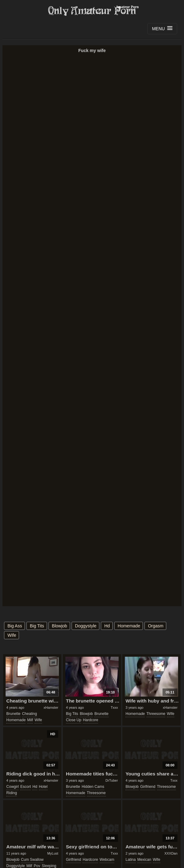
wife (12, 635)
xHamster (51, 707)
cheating (30, 714)
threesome (156, 714)
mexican (144, 860)
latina (131, 860)
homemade (129, 626)
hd (107, 626)
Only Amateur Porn (92, 11)
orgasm (156, 626)
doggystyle (86, 626)
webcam (107, 860)
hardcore (90, 720)
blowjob (60, 626)
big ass (15, 626)
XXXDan (171, 853)
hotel (43, 787)
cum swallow (32, 860)
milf (30, 720)
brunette (13, 714)
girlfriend (148, 787)
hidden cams (93, 787)
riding (12, 793)
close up (74, 720)
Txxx (114, 707)
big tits (37, 626)
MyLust (53, 853)
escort (26, 787)
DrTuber (112, 780)
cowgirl (12, 787)
